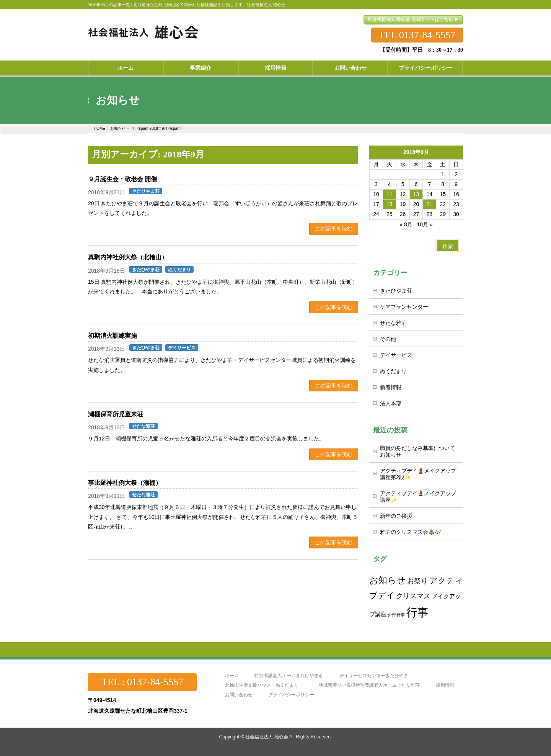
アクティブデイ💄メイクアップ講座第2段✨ (418, 474)
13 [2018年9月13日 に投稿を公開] (416, 194)
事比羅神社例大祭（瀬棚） (125, 483)
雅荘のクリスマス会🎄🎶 (411, 532)
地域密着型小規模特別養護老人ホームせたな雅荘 (369, 685)
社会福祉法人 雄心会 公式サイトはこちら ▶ (413, 20)
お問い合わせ (239, 695)
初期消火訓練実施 (112, 336)
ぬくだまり (179, 270)
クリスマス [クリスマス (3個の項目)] (413, 596)
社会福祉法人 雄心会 (267, 737)
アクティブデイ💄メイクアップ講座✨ (418, 497)
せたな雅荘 (143, 426)
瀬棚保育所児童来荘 (116, 414)
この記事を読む (334, 229)
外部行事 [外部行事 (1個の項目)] (396, 615)
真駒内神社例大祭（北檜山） (128, 257)
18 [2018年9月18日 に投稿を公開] (390, 204)
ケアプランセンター (404, 307)
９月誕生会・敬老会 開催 (122, 179)
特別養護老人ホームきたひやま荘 (289, 676)
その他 (388, 339)
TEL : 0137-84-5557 (142, 682)
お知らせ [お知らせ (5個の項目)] (387, 580)
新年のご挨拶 (396, 516)
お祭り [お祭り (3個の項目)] (417, 581)
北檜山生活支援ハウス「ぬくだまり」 (264, 685)
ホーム (232, 676)
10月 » (425, 224)
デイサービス (182, 348)
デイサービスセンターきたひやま (374, 676)
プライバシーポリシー (291, 695)
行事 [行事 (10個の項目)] (417, 612)
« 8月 (406, 224)
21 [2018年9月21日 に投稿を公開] (430, 204)
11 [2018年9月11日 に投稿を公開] (390, 194)
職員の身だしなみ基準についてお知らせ (417, 451)
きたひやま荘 (146, 191)
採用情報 (445, 685)
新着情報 (391, 387)
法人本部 (391, 403)
